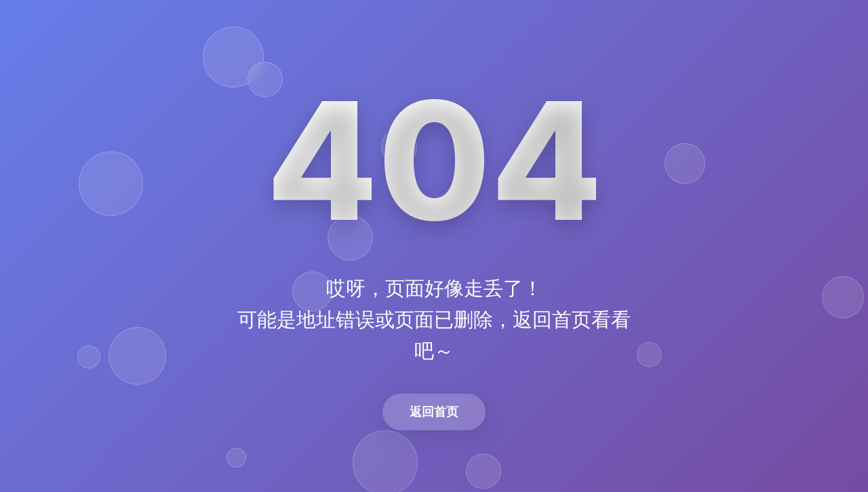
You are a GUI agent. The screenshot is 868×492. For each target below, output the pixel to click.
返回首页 (434, 412)
